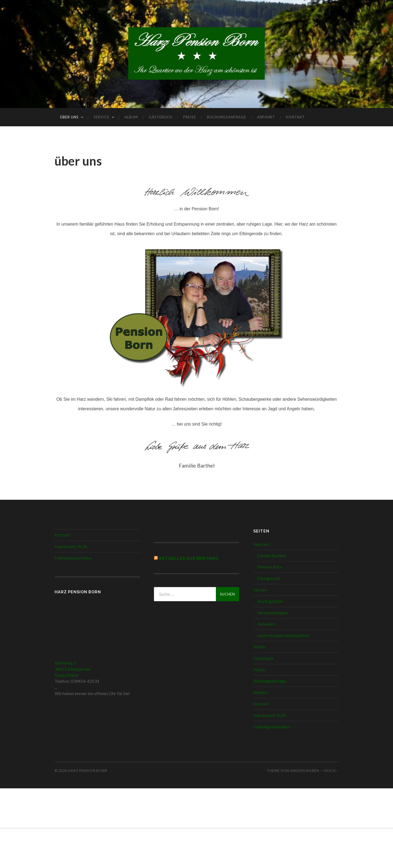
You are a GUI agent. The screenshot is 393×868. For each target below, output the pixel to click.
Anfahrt (266, 117)
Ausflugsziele (270, 601)
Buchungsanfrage (227, 117)
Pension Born (270, 567)
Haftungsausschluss (73, 558)
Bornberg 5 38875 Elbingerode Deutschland (73, 669)
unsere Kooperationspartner (284, 635)
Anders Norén (305, 771)
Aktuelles (266, 624)
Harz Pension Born (88, 771)
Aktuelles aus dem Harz (189, 558)
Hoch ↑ (331, 771)
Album (131, 117)
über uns (69, 117)
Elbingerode (269, 578)
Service (102, 117)
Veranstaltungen (273, 613)
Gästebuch (160, 117)
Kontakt (295, 117)
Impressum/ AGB (71, 546)
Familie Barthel (272, 556)
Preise (190, 117)
